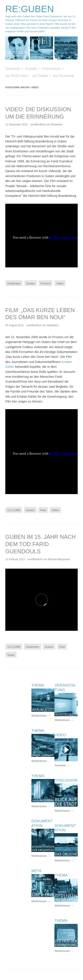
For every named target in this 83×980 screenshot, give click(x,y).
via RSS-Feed (16, 76)
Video (60, 283)
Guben (31, 283)
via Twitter (40, 76)
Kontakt (31, 69)
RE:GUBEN (30, 9)
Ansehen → (62, 765)
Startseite (13, 69)
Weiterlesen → (64, 720)
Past (43, 510)
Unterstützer (51, 69)
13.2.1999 (14, 510)
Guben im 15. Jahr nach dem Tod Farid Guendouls (41, 544)
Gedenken (14, 283)
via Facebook (63, 76)
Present (46, 283)
